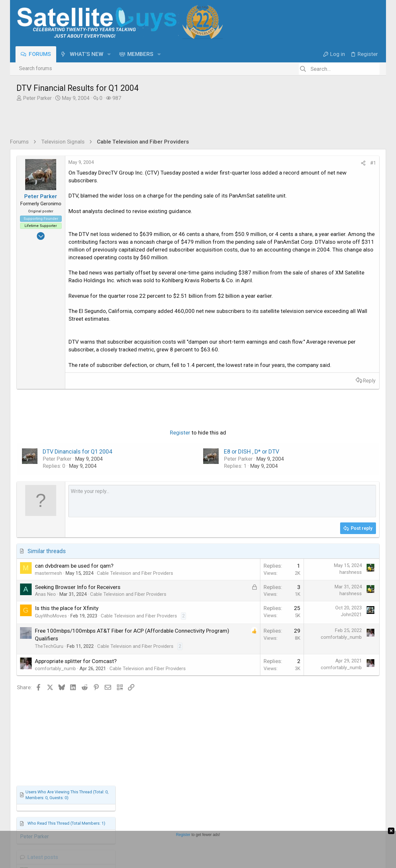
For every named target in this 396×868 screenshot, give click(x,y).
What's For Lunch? (317, 483)
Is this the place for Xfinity (67, 676)
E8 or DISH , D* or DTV (199, 505)
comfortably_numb (236, 712)
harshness (246, 626)
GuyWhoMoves (51, 683)
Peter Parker (37, 98)
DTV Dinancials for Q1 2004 (77, 505)
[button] (110, 54)
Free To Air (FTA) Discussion (327, 470)
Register (128, 487)
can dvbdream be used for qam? (74, 619)
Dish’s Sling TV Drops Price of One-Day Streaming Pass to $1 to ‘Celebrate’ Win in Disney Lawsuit (335, 405)
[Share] (258, 163)
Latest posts (307, 313)
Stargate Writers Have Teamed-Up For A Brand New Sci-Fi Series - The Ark (335, 335)
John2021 (246, 682)
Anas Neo (45, 655)
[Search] (339, 69)
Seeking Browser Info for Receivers (78, 648)
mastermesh (48, 627)
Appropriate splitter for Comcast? (76, 742)
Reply (264, 434)
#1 (268, 163)
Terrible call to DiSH (318, 370)
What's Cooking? (313, 498)
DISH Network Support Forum (328, 385)
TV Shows (306, 357)
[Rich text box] (170, 555)
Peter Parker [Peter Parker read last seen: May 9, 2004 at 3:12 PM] (298, 293)
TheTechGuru (49, 720)
